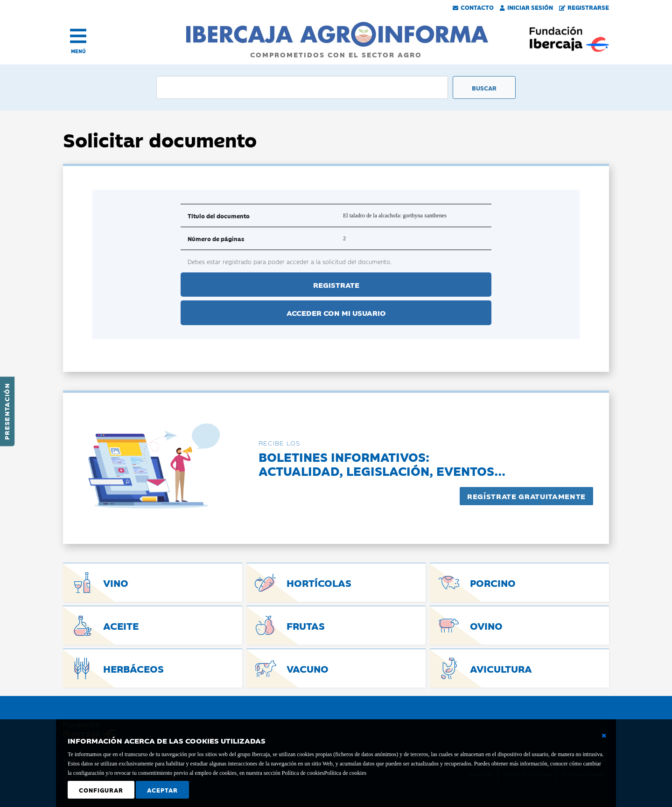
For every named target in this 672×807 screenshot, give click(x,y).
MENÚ (78, 51)
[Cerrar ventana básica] (604, 736)
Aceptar (162, 790)
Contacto (473, 7)
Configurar (101, 790)
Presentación (7, 411)
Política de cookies (345, 773)
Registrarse (584, 7)
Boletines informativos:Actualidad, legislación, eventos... (382, 463)
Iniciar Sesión (526, 7)
